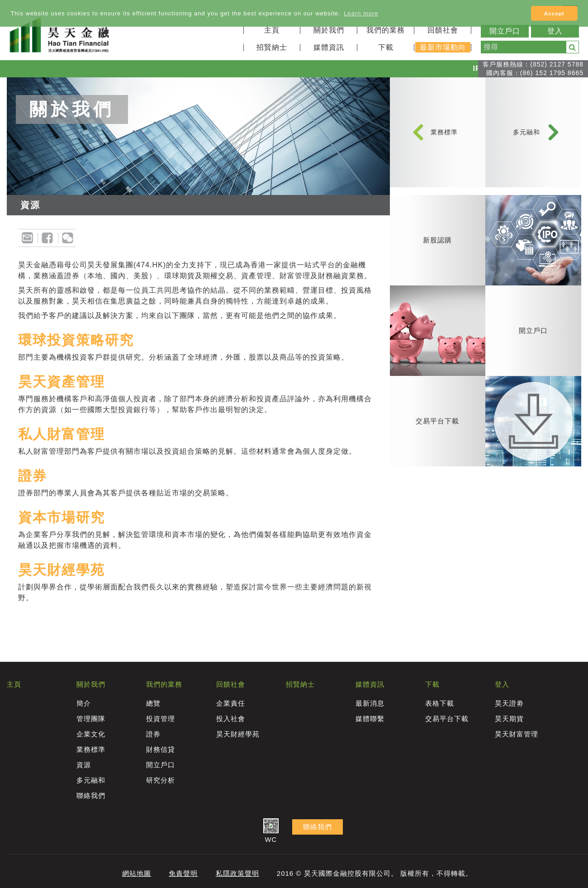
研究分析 (161, 780)
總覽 (153, 703)
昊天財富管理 (517, 734)
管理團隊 (91, 719)
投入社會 (231, 719)
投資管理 (161, 719)
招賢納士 (272, 47)
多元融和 (526, 136)
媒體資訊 (329, 47)
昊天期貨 (509, 719)
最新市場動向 (443, 47)
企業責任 (231, 703)
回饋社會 (443, 30)
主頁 (272, 30)
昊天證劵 (509, 703)
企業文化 (91, 734)
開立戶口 (505, 31)
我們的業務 (386, 30)
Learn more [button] (361, 13)
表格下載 (440, 703)
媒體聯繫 (370, 719)
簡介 (84, 703)
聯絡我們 (91, 795)
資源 (84, 765)
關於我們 (329, 30)
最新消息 (370, 703)
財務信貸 (161, 749)
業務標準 (444, 136)
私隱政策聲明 (237, 873)
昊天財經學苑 (238, 734)
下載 (386, 47)
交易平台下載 (447, 719)
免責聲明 (183, 873)
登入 (555, 31)
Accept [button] (554, 13)
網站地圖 (137, 873)
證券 (153, 734)
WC (271, 831)
